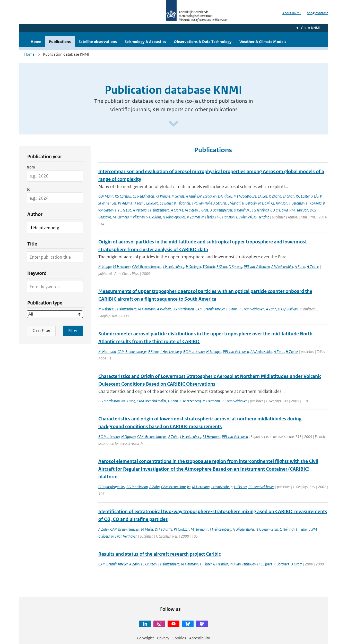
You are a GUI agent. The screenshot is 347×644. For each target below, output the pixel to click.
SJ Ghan (288, 196)
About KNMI (292, 13)
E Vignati (234, 203)
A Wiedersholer (243, 529)
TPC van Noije (202, 203)
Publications (60, 42)
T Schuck (209, 266)
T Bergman (297, 203)
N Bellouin (249, 203)
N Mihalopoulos (174, 217)
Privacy (163, 638)
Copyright (145, 638)
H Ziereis (313, 266)
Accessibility (199, 638)
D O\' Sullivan (288, 309)
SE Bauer (166, 203)
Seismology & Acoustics (145, 42)
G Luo (127, 210)
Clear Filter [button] (41, 330)
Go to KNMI (311, 28)
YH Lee (111, 203)
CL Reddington (143, 196)
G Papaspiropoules (112, 487)
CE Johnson (279, 203)
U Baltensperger (221, 210)
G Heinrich (287, 529)
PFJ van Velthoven (257, 266)
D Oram (296, 564)
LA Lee (262, 196)
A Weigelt (164, 309)
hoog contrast (317, 13)
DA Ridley (225, 196)
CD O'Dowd (279, 210)
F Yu (118, 210)
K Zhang (275, 196)
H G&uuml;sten (267, 529)
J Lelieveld (151, 203)
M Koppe (105, 266)
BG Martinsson (183, 309)
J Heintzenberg (159, 210)
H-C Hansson (225, 217)
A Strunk (220, 203)
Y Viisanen (137, 217)
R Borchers (281, 564)
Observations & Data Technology (203, 42)
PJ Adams (125, 203)
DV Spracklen (207, 196)
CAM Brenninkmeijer (147, 266)
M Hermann (122, 266)
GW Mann (106, 196)
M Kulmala (121, 217)
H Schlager (193, 266)
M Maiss (147, 529)
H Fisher (302, 529)
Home (36, 42)
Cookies (179, 638)
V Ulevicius (154, 217)
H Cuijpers (264, 564)
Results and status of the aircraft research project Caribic (159, 554)
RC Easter (303, 196)
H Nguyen (128, 437)
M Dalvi (264, 203)
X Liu (315, 196)
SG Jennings (260, 210)
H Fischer (240, 487)
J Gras (204, 210)
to (29, 189)
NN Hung (128, 401)
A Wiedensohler (282, 266)
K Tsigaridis (182, 203)
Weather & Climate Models (263, 42)
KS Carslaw (123, 196)
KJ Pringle (163, 196)
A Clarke (177, 210)
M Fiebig (207, 217)
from (31, 167)
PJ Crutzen (181, 529)
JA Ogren (191, 210)
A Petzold (140, 210)
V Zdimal (193, 217)
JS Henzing (261, 217)
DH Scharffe (163, 529)
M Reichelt (106, 309)
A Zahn (300, 266)
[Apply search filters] (73, 331)
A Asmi (191, 196)
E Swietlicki (244, 217)
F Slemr (222, 266)
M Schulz (178, 196)
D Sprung (235, 266)
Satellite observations (98, 42)
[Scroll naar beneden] (173, 124)
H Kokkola (314, 203)
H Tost (138, 203)
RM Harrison (299, 210)
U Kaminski (242, 210)
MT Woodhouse (245, 196)
